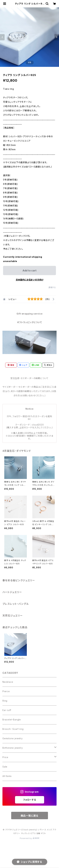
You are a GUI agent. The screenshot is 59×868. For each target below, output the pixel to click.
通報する (52, 287)
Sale (5, 767)
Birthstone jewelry (13, 748)
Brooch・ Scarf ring (13, 729)
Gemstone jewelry (13, 738)
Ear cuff (7, 710)
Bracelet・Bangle (12, 720)
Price (5, 757)
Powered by (30, 838)
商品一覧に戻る (30, 816)
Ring (5, 701)
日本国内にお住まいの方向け (30, 280)
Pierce (6, 691)
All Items (7, 776)
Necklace (8, 682)
